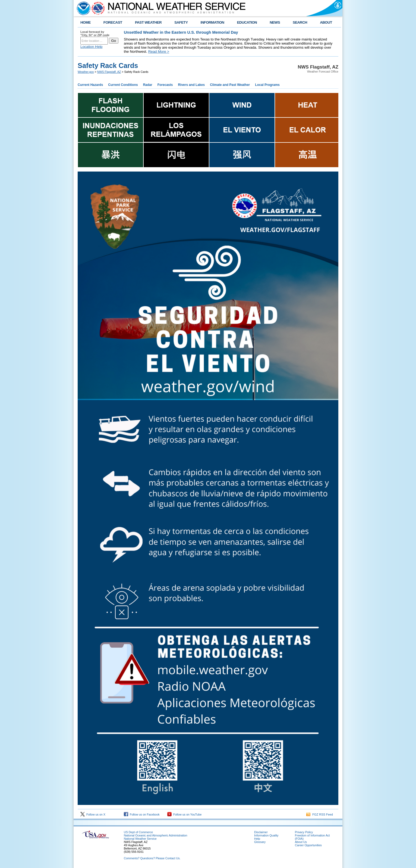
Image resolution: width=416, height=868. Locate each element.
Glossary (260, 842)
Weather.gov (86, 72)
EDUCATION (247, 22)
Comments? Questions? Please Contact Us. (152, 858)
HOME (86, 22)
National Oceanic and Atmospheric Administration (155, 835)
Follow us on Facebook (142, 814)
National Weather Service (140, 839)
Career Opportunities (308, 845)
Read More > (159, 52)
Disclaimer (261, 832)
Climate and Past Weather (230, 85)
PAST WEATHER (148, 22)
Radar (148, 85)
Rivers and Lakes (191, 85)
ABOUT (326, 22)
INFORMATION (212, 22)
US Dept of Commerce (138, 832)
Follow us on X (93, 814)
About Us (301, 842)
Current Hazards (90, 85)
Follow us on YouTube (184, 814)
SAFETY (181, 22)
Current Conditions (123, 85)
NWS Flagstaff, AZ (109, 72)
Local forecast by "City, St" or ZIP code (95, 33)
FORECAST (113, 22)
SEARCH (300, 22)
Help (257, 839)
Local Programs (267, 85)
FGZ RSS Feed (320, 814)
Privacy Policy (304, 832)
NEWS (275, 22)
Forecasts (165, 85)
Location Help (92, 47)
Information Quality (266, 835)
